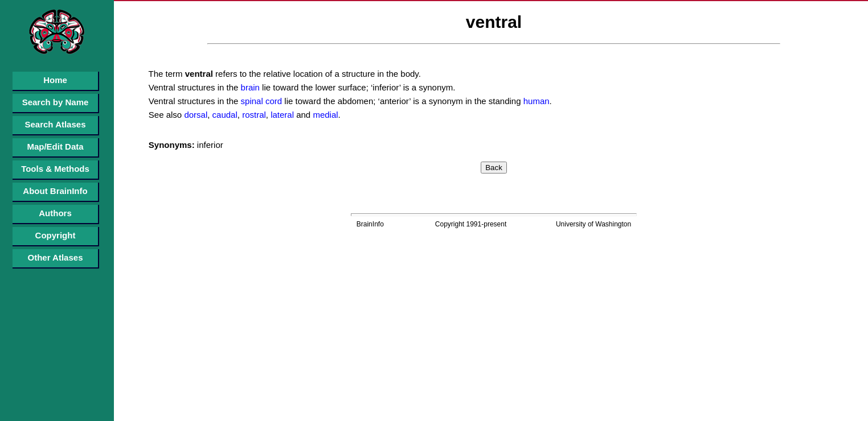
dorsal (195, 115)
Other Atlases (56, 257)
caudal (223, 115)
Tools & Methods (55, 169)
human (535, 101)
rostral (253, 115)
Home (55, 80)
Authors (55, 213)
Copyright (56, 235)
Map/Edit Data (55, 146)
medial (324, 115)
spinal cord (260, 101)
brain (249, 87)
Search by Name (56, 102)
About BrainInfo (55, 191)
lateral (281, 115)
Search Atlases (55, 124)
